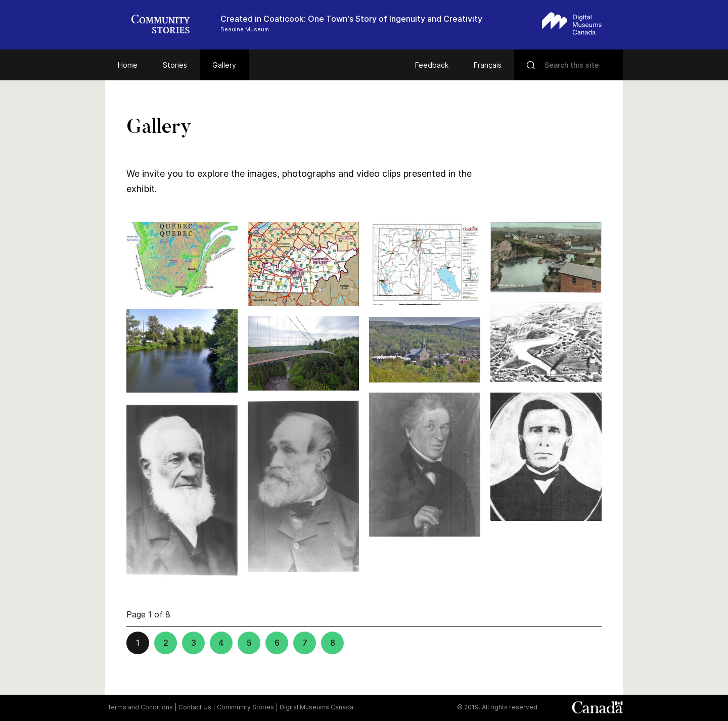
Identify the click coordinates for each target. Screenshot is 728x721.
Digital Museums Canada (316, 707)
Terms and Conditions (140, 707)
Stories (175, 65)
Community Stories (245, 707)
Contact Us (195, 707)
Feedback (432, 65)
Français (488, 65)
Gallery (224, 65)
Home (128, 65)
